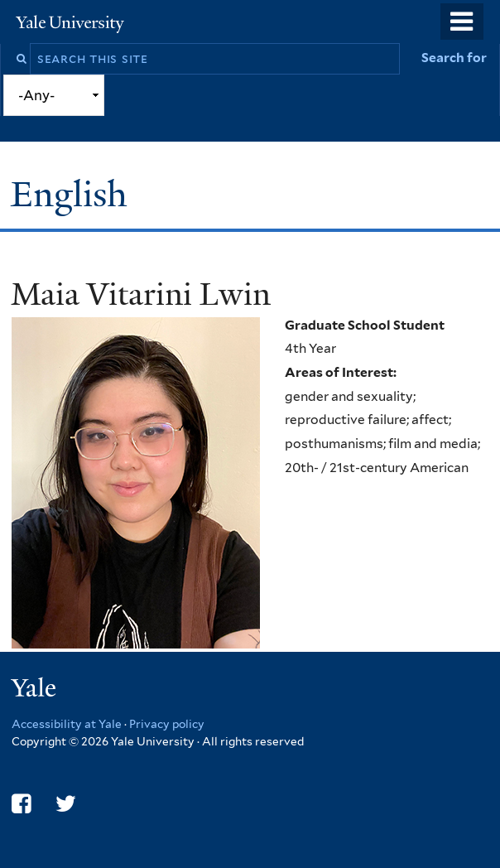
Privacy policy (167, 724)
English (74, 194)
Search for (454, 58)
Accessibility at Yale (67, 724)
